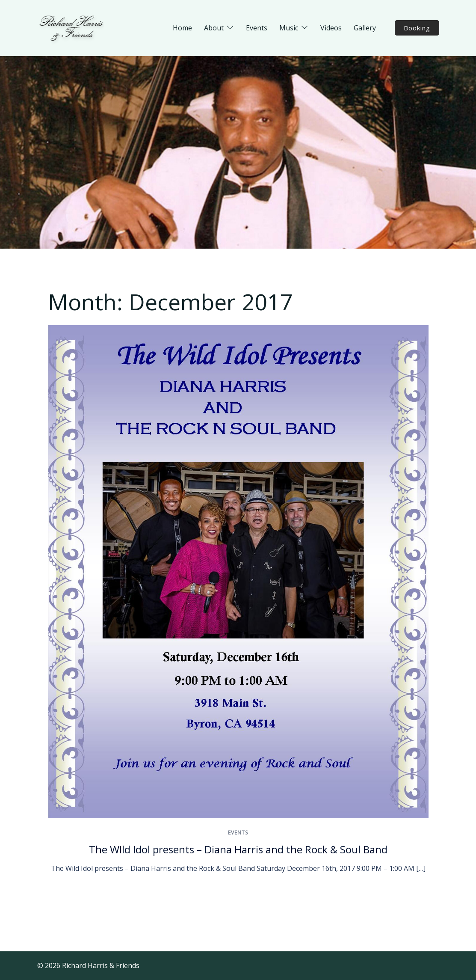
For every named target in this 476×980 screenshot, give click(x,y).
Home (182, 28)
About (214, 28)
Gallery (365, 28)
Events (257, 28)
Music (289, 28)
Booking (417, 28)
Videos (331, 28)
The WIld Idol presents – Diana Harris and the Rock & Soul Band (238, 849)
